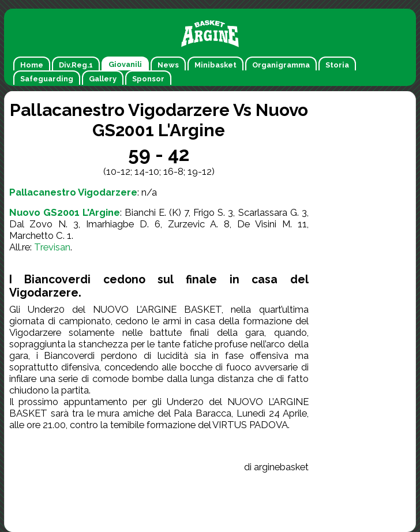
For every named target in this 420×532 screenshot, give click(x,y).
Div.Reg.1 (76, 65)
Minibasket (215, 65)
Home (32, 65)
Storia (337, 65)
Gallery (103, 79)
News (168, 65)
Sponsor (148, 79)
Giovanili (125, 64)
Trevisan (52, 247)
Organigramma (281, 65)
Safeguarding (47, 79)
